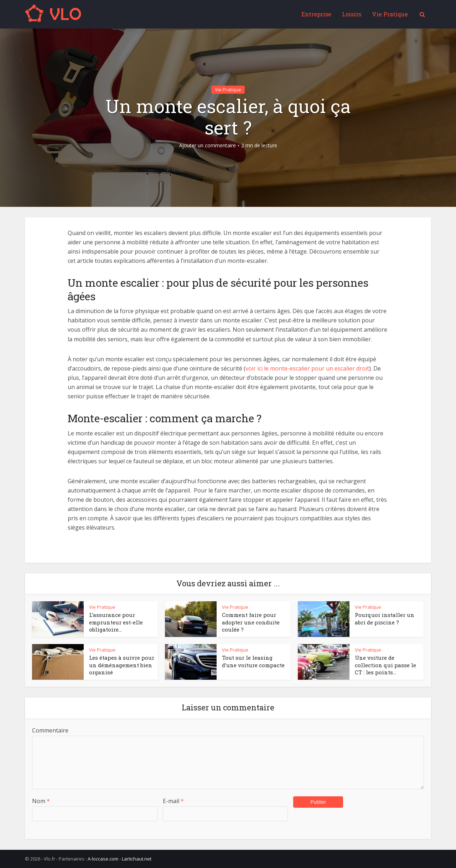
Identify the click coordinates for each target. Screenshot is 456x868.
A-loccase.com (103, 859)
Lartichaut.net (137, 859)
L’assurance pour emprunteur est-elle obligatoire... (116, 622)
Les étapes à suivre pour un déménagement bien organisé (122, 665)
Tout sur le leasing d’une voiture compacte (253, 661)
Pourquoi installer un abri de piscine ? (385, 618)
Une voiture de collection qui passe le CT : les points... (385, 665)
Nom (41, 801)
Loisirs (352, 14)
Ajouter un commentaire (208, 145)
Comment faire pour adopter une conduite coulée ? (251, 622)
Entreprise (316, 14)
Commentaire (50, 730)
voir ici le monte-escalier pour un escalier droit (307, 368)
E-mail (173, 801)
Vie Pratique (390, 14)
